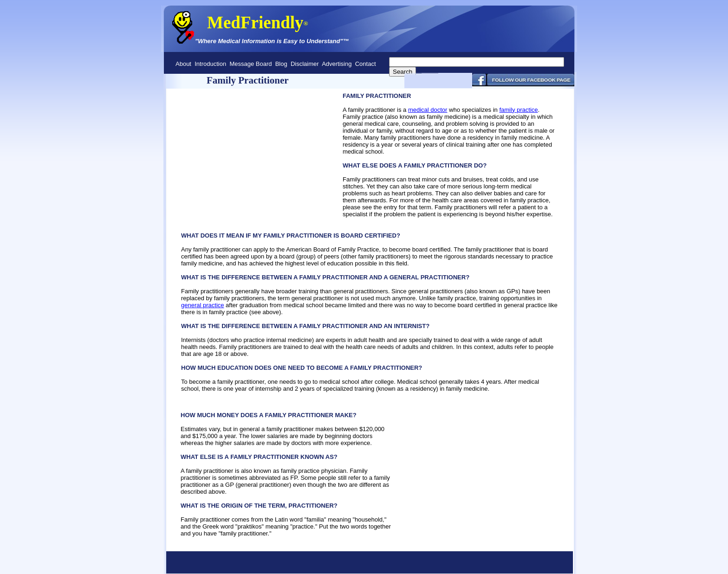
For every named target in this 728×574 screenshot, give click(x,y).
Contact (366, 64)
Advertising (337, 64)
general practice (203, 305)
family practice (518, 110)
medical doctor (428, 110)
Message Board (250, 64)
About (183, 64)
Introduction (210, 64)
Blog (281, 64)
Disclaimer (305, 64)
